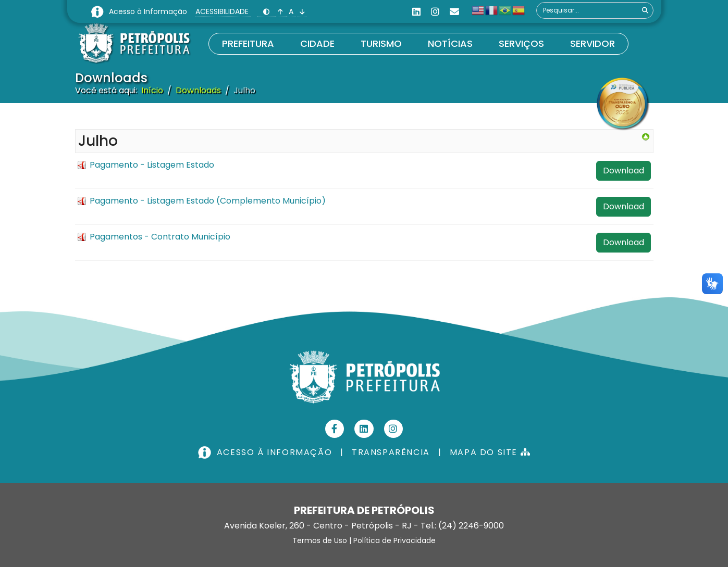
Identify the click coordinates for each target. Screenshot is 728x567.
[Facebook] (335, 429)
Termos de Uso (320, 540)
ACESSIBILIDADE (223, 11)
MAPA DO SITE (490, 452)
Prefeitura (248, 43)
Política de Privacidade (394, 540)
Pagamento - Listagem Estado (152, 165)
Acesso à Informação (149, 11)
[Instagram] (435, 12)
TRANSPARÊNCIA (391, 452)
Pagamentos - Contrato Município (160, 237)
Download (624, 171)
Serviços (521, 43)
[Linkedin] (416, 12)
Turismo (381, 43)
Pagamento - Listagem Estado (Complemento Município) (208, 201)
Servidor (593, 43)
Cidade (317, 43)
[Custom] (454, 12)
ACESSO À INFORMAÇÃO (266, 452)
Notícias (450, 43)
